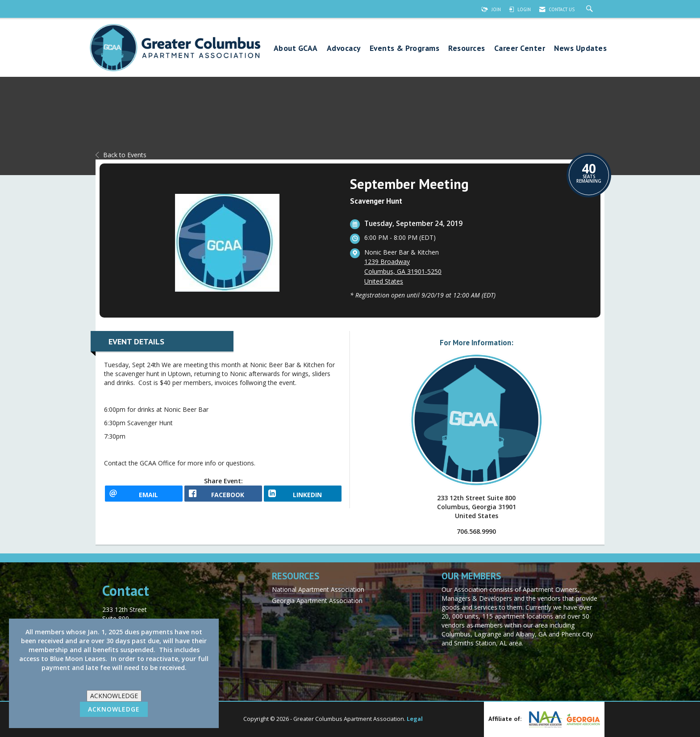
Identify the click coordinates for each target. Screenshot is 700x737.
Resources (467, 48)
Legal (415, 719)
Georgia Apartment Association (317, 601)
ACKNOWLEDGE (114, 696)
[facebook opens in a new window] (223, 497)
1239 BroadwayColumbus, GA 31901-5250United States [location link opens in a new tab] (403, 271)
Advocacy (344, 48)
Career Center (520, 48)
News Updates (580, 48)
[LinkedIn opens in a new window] (303, 497)
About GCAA (296, 48)
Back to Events (121, 155)
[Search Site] (591, 9)
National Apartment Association (318, 589)
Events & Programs (405, 48)
